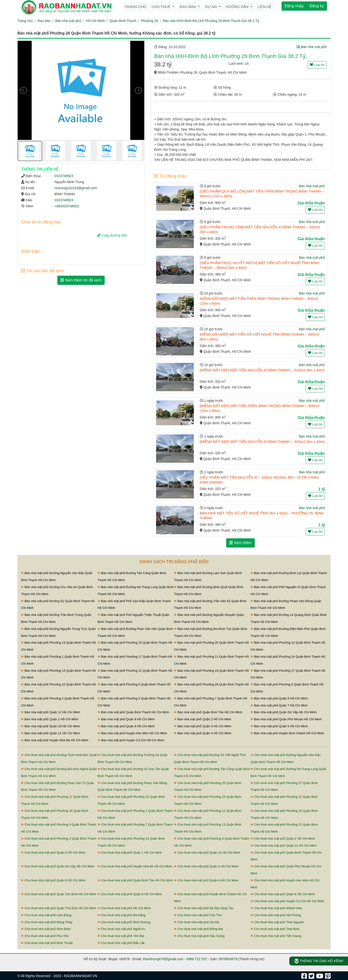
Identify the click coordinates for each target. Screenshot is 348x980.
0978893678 (228, 959)
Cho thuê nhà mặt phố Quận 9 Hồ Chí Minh (130, 894)
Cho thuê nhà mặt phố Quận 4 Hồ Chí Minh (206, 880)
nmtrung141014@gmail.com (76, 188)
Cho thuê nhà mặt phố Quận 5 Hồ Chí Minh (53, 853)
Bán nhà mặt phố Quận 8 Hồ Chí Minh (126, 726)
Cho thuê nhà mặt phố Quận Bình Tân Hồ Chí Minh (135, 880)
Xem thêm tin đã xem (81, 280)
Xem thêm (240, 543)
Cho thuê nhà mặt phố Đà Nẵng (122, 915)
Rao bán (188, 7)
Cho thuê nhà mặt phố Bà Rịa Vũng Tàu (204, 908)
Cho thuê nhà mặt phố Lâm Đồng (46, 915)
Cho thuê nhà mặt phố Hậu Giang (199, 936)
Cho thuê (161, 7)
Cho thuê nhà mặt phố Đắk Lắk (121, 943)
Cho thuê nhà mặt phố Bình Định (46, 929)
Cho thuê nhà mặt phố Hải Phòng (276, 915)
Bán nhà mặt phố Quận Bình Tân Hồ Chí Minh (208, 712)
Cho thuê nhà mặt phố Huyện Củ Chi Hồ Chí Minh (288, 901)
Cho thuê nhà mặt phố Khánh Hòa (276, 908)
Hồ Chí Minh (95, 21)
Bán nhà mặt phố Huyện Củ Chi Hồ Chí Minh (131, 740)
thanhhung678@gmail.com (163, 959)
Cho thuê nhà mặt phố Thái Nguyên (277, 922)
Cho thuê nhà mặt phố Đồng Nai (198, 929)
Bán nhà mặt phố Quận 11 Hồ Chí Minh (51, 733)
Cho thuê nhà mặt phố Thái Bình (275, 929)
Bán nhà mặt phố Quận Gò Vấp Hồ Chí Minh (284, 712)
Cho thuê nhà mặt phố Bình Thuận (47, 943)
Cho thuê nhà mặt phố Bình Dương (124, 922)
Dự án (211, 7)
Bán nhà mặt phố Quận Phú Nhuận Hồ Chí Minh (286, 719)
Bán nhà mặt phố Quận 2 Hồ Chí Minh (203, 719)
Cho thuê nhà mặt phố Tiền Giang (276, 936)
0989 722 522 (197, 959)
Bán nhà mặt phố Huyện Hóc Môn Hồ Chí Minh (132, 733)
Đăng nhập (294, 6)
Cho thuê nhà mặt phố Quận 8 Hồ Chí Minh (53, 880)
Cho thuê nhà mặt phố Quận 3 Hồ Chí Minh (206, 866)
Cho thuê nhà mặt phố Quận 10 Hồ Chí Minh (207, 853)
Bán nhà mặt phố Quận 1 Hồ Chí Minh (50, 719)
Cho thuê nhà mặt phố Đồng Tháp (47, 922)
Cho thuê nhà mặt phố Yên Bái (121, 936)
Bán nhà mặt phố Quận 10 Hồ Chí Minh (51, 726)
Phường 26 (150, 21)
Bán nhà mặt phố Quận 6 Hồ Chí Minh (279, 726)
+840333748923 (67, 206)
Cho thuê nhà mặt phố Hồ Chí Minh (124, 908)
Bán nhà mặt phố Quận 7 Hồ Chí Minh (279, 705)
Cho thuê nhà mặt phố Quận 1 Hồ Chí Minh (130, 853)
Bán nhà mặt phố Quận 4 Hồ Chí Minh (203, 733)
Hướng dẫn (238, 7)
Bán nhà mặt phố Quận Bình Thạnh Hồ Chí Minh (133, 712)
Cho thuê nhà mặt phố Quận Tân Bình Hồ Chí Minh (59, 894)
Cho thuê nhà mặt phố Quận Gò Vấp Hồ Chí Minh (58, 866)
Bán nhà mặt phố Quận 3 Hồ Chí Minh (203, 726)
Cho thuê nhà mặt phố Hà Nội (197, 922)
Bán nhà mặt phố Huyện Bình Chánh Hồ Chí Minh (287, 733)
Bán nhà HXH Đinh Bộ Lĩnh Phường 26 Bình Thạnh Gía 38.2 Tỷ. (211, 21)
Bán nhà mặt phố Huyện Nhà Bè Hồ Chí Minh (55, 740)
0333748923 (64, 176)
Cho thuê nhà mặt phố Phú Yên (45, 936)
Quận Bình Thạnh (123, 21)
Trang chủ (135, 7)
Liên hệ (264, 7)
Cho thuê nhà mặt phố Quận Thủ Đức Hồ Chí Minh (59, 908)
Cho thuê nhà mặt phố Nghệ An (121, 929)
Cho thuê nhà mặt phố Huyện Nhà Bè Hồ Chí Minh (135, 866)
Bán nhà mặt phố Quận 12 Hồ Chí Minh (51, 712)
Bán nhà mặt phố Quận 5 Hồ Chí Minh (279, 698)
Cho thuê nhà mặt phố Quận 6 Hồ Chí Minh (283, 894)
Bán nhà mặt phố (68, 21)
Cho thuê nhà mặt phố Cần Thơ (198, 915)
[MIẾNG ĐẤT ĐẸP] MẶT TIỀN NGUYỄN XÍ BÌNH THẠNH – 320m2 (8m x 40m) (262, 370)
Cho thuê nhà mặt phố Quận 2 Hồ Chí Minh (283, 839)
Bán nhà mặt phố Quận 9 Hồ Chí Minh (126, 719)
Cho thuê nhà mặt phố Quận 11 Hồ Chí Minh (284, 846)
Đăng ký (317, 6)
